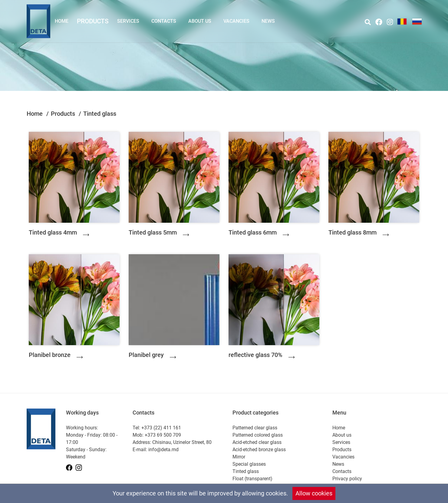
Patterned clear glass (255, 428)
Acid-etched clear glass (257, 442)
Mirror (239, 457)
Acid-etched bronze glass (259, 450)
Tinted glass (246, 471)
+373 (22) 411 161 (161, 428)
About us (200, 21)
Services (128, 21)
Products (93, 21)
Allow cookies (314, 493)
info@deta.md (163, 450)
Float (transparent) (252, 479)
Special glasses (249, 464)
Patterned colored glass (258, 435)
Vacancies (236, 21)
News (268, 21)
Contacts (164, 21)
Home (62, 21)
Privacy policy (347, 479)
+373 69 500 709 (163, 435)
